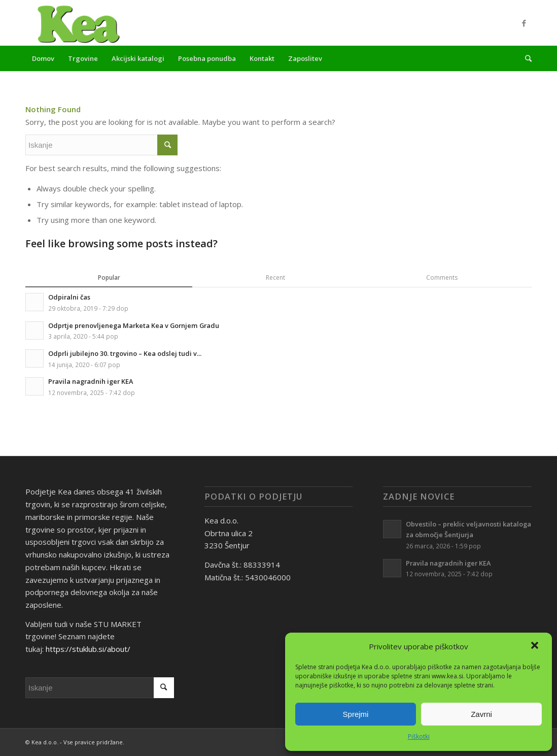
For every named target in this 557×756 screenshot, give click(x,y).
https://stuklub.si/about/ (88, 649)
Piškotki (419, 736)
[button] (536, 646)
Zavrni (481, 714)
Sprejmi (356, 714)
